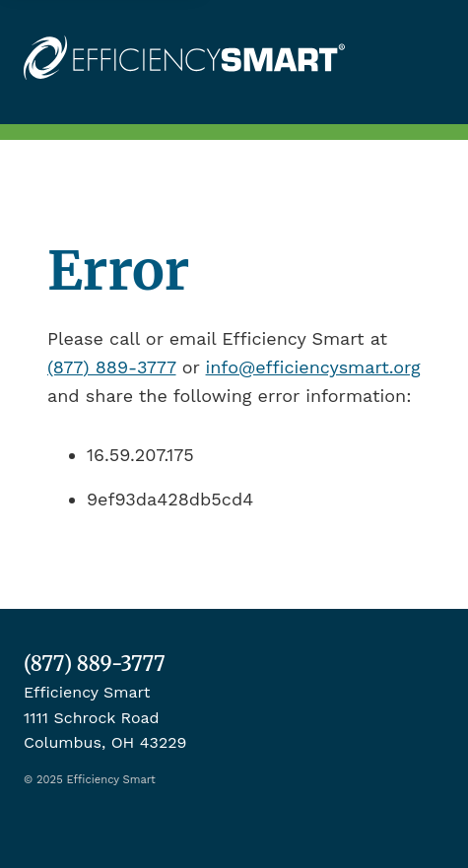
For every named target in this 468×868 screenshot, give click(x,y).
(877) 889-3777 (112, 367)
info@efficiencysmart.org (313, 367)
